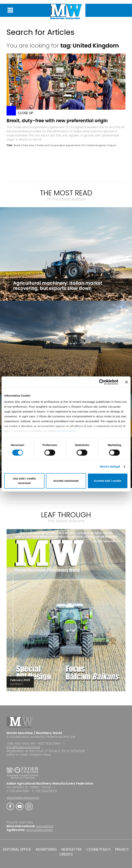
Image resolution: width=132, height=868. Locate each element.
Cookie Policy (66, 431)
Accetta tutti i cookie (108, 481)
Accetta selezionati (66, 481)
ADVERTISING (46, 849)
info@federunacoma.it (23, 747)
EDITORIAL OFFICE (17, 849)
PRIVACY (122, 849)
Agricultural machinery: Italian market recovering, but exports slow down (58, 286)
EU (84, 145)
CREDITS (66, 854)
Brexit (17, 145)
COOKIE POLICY (98, 849)
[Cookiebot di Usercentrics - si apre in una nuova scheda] (102, 382)
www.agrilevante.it (39, 830)
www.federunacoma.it (23, 798)
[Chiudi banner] (126, 382)
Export (112, 145)
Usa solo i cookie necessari (24, 481)
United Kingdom (97, 145)
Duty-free (28, 145)
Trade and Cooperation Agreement (58, 145)
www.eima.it (45, 826)
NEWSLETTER (72, 849)
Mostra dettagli (110, 466)
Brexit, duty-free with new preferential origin (57, 121)
